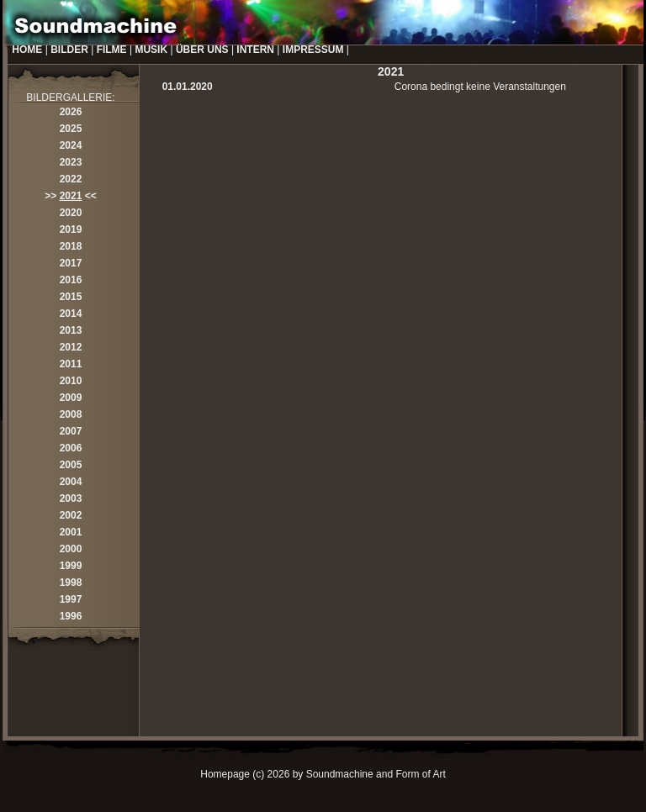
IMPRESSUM (313, 50)
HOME (27, 50)
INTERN (255, 50)
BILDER (69, 50)
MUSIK (151, 50)
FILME (112, 50)
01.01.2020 (188, 87)
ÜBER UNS (202, 50)
